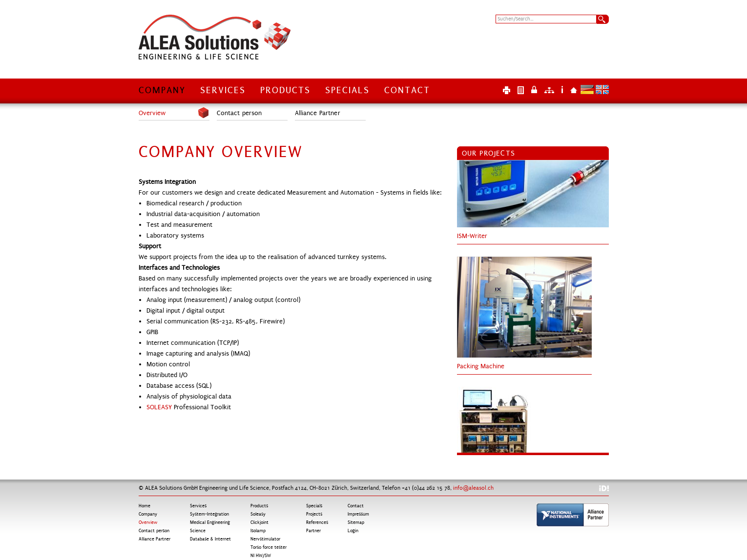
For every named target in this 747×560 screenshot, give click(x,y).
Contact (407, 90)
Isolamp (258, 531)
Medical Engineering (210, 522)
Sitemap (549, 90)
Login (534, 90)
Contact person (239, 113)
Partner (313, 531)
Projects (314, 514)
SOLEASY (160, 407)
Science (198, 531)
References (317, 522)
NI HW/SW (261, 556)
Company (162, 90)
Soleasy (258, 514)
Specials (347, 90)
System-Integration (209, 514)
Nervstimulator (265, 539)
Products (285, 90)
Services (223, 90)
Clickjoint (259, 522)
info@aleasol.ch (473, 488)
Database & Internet (210, 539)
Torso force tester (269, 547)
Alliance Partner (318, 113)
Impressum (562, 90)
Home (574, 90)
